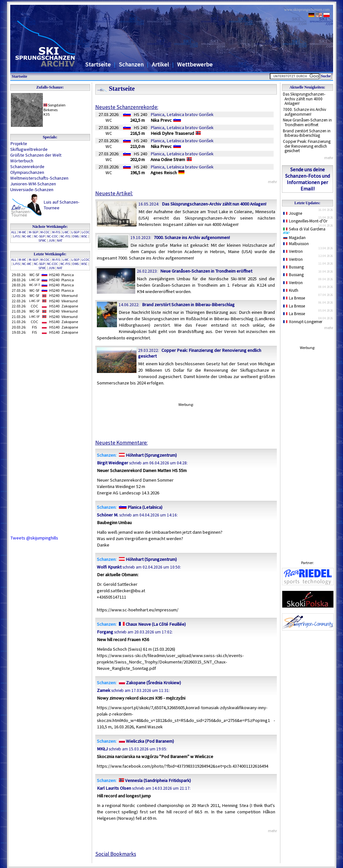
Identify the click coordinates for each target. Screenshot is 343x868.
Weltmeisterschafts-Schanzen (39, 178)
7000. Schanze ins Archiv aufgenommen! (304, 112)
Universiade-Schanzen (32, 190)
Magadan (295, 238)
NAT (60, 240)
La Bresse (294, 298)
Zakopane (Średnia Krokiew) (149, 683)
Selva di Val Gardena (306, 230)
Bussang (294, 267)
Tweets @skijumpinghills (34, 538)
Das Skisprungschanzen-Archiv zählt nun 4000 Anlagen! (304, 99)
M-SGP (33, 232)
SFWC (42, 240)
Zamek (104, 690)
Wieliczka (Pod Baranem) (146, 741)
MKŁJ (102, 749)
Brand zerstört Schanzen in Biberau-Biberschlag (307, 133)
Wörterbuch (22, 161)
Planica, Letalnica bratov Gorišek (182, 114)
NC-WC (27, 236)
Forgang (105, 632)
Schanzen (131, 64)
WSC (84, 236)
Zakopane (70, 306)
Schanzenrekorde (27, 167)
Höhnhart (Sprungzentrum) (147, 455)
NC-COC (53, 236)
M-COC (45, 232)
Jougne (293, 213)
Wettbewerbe (195, 64)
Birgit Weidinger (113, 463)
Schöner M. (108, 515)
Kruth (291, 290)
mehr (329, 158)
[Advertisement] (308, 449)
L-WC (66, 232)
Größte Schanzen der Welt (36, 155)
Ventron (293, 251)
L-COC (86, 232)
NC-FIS (65, 236)
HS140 (54, 306)
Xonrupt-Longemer (303, 322)
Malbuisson (296, 244)
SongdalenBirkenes (55, 107)
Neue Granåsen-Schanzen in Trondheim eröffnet (307, 122)
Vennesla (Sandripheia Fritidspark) (154, 780)
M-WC (23, 232)
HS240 (54, 275)
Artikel (160, 64)
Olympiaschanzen (27, 172)
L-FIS (16, 236)
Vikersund (70, 295)
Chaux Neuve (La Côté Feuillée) (152, 624)
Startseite (98, 64)
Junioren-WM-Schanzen (33, 184)
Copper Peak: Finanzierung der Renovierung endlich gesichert (307, 146)
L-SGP (75, 232)
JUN (52, 240)
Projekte (19, 143)
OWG (76, 236)
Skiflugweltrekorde (29, 149)
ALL (14, 232)
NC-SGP (39, 236)
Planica (68, 275)
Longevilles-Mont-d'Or (305, 221)
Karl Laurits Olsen (114, 788)
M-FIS (56, 232)
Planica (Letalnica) (140, 507)
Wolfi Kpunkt (109, 567)
